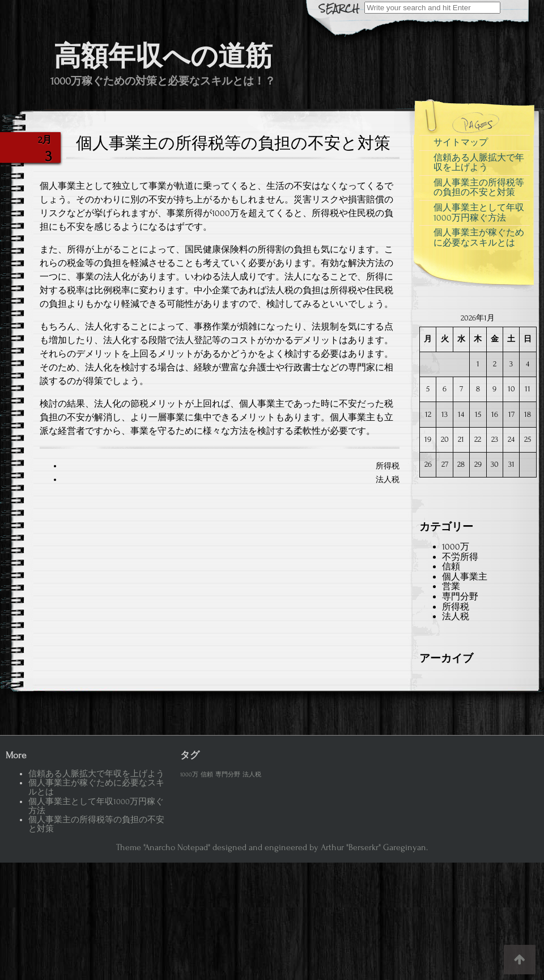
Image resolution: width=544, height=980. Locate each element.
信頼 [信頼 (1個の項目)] (207, 775)
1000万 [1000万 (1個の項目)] (189, 775)
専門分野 (460, 597)
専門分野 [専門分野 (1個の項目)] (228, 775)
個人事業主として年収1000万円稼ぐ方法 (479, 213)
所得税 (388, 466)
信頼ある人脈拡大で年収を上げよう (479, 163)
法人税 (388, 480)
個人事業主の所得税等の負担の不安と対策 (479, 188)
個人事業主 (465, 577)
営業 (451, 586)
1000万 (456, 547)
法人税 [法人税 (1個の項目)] (252, 775)
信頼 (451, 567)
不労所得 (460, 557)
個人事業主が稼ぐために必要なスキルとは (479, 238)
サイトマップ (461, 142)
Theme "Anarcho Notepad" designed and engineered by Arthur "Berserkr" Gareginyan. (272, 847)
